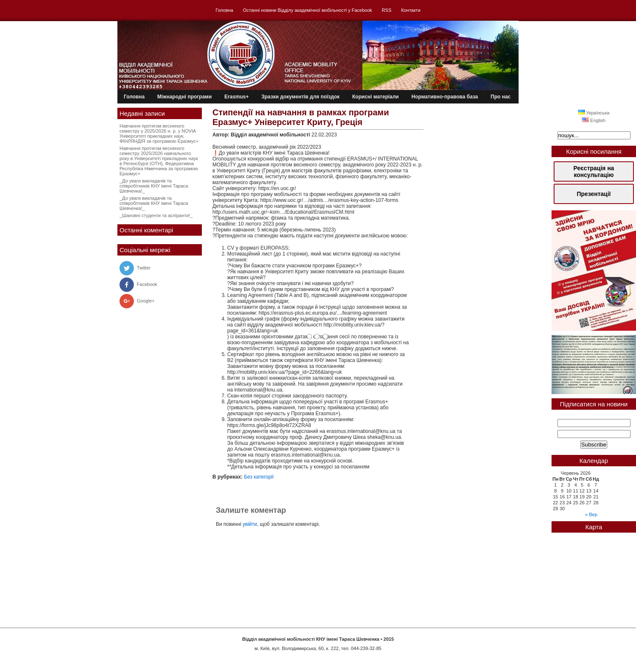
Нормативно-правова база (445, 97)
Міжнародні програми (184, 97)
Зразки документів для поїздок (300, 97)
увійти (250, 524)
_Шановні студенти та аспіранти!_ (156, 215)
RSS (387, 10)
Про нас (501, 97)
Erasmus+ (236, 97)
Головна (224, 10)
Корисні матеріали (375, 97)
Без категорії (259, 477)
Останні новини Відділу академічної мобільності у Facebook (307, 10)
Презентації (594, 194)
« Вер (591, 514)
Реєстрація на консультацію (594, 171)
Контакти (411, 10)
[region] (594, 271)
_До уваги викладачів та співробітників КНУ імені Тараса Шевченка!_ (154, 186)
